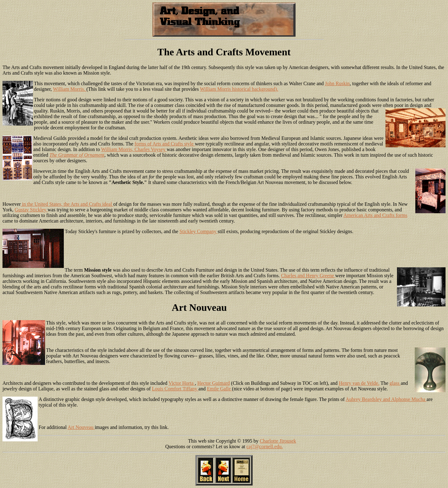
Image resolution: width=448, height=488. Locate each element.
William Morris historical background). (239, 89)
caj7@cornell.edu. (265, 447)
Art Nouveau (81, 427)
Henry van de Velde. (359, 383)
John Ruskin (338, 83)
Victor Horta (182, 383)
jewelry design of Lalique (28, 389)
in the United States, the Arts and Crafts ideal (67, 204)
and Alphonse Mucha (405, 399)
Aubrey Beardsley (364, 399)
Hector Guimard (213, 383)
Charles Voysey (150, 149)
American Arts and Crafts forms (375, 215)
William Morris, (118, 149)
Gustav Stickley (31, 210)
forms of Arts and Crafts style (165, 144)
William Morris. (70, 89)
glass (395, 383)
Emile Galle (219, 389)
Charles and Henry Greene (308, 276)
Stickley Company (199, 231)
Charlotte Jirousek (278, 441)
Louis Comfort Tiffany (175, 389)
